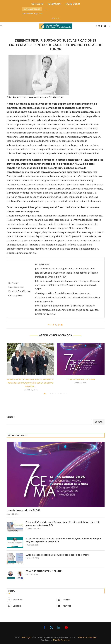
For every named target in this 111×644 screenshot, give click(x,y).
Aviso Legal (26, 637)
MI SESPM (56, 18)
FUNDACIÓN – (55, 4)
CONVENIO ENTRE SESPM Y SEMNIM (44, 571)
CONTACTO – (38, 4)
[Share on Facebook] (53, 325)
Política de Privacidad (87, 637)
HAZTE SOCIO (72, 4)
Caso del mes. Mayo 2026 (32, 13)
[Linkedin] (102, 26)
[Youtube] (105, 26)
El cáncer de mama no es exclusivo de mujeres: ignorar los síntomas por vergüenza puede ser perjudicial (63, 540)
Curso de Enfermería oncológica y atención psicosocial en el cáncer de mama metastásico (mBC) (63, 524)
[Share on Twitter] (56, 325)
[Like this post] (50, 325)
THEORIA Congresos (61, 640)
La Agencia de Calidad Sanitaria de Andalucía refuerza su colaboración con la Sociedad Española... (30, 383)
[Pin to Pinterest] (59, 325)
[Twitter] (99, 26)
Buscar (11, 417)
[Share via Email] (62, 325)
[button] (44, 9)
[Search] (110, 26)
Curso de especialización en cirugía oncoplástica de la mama (58, 555)
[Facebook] (96, 26)
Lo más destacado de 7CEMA (81, 379)
